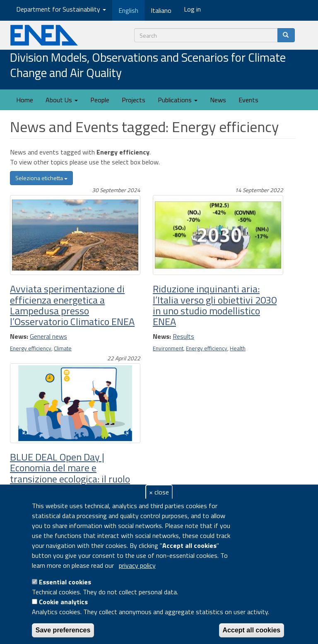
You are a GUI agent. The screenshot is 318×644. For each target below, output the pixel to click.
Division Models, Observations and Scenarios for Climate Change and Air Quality (148, 66)
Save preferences (63, 630)
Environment (168, 348)
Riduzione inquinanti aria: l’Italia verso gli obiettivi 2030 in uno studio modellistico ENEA (215, 305)
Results (183, 336)
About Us (62, 100)
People (100, 100)
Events (248, 100)
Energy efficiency (31, 348)
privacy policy (137, 565)
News (218, 100)
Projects (134, 100)
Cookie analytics (63, 602)
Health (238, 348)
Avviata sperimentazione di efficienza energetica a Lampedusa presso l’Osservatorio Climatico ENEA (72, 305)
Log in (192, 9)
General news (48, 336)
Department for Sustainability (61, 9)
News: (19, 336)
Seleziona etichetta (41, 178)
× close (159, 492)
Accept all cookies (252, 630)
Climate (63, 348)
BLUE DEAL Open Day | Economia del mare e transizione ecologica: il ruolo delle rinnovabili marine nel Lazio (70, 479)
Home (25, 100)
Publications (178, 100)
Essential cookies (65, 582)
